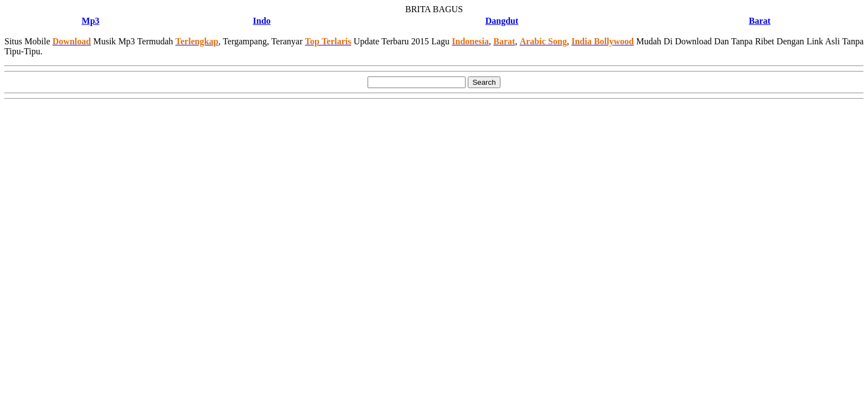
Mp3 (91, 21)
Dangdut (502, 21)
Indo (262, 21)
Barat (760, 21)
